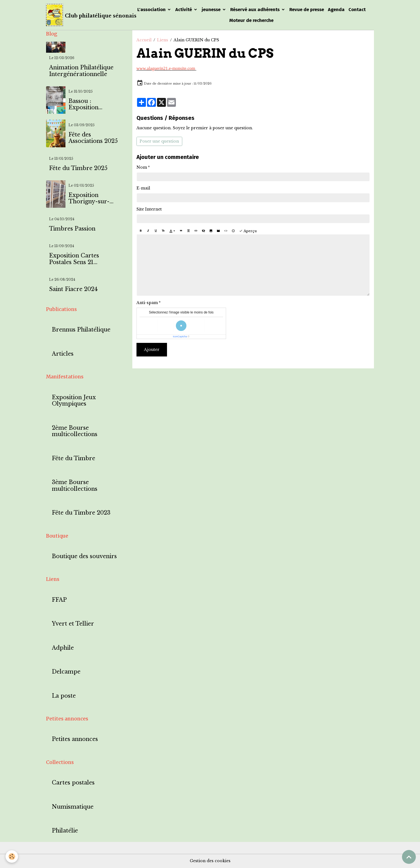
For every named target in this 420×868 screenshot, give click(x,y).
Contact (357, 9)
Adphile (63, 648)
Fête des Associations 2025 (93, 138)
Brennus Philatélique (81, 330)
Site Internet (149, 209)
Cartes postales (73, 783)
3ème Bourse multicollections (75, 486)
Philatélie (65, 831)
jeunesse (212, 9)
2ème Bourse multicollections (75, 431)
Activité (184, 9)
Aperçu (248, 231)
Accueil (144, 40)
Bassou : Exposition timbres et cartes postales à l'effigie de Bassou (93, 104)
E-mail (143, 188)
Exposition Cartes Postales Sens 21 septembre (74, 259)
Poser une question (159, 141)
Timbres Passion (72, 229)
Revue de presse (307, 9)
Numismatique (73, 807)
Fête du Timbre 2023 (81, 513)
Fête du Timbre (74, 458)
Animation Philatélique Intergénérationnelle (81, 71)
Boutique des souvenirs (84, 556)
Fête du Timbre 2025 (78, 168)
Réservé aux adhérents (255, 9)
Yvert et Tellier (73, 624)
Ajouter (152, 350)
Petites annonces (75, 739)
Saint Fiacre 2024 (73, 289)
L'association (152, 9)
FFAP (59, 600)
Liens (163, 40)
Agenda (336, 9)
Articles (63, 354)
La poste (64, 696)
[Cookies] (12, 856)
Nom (142, 167)
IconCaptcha (180, 336)
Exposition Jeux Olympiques (74, 401)
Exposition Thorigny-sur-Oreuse (89, 198)
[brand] (85, 15)
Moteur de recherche (251, 20)
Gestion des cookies (210, 861)
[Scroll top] (409, 857)
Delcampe (66, 672)
